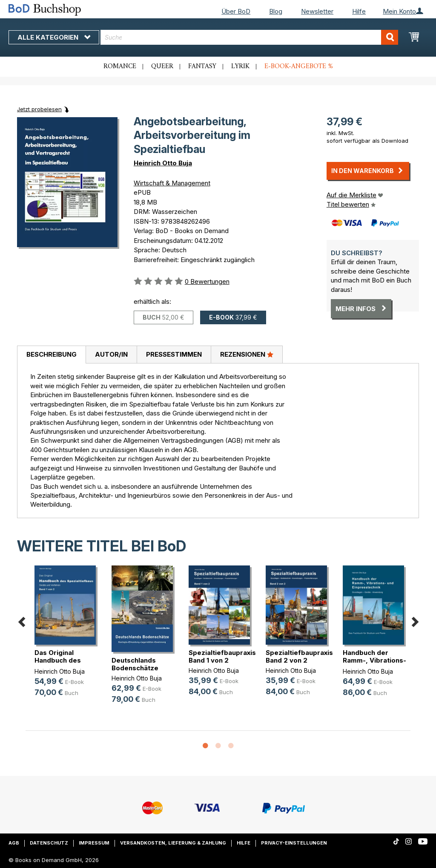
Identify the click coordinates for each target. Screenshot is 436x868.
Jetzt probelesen (39, 109)
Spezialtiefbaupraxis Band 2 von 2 (299, 656)
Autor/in (111, 354)
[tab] (51, 355)
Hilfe (359, 11)
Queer (162, 66)
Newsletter (317, 11)
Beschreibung (52, 354)
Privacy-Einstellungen (294, 843)
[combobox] (249, 37)
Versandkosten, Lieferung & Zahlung (173, 843)
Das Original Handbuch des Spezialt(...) (58, 660)
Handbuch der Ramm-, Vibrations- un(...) (374, 660)
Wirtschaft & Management (172, 183)
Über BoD (236, 11)
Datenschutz (49, 843)
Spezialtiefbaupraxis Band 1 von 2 (222, 656)
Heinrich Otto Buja (163, 163)
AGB (14, 843)
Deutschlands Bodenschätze (135, 664)
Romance (120, 66)
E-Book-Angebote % (299, 66)
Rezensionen (247, 354)
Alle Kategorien (54, 37)
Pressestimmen (174, 354)
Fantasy (202, 66)
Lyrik (240, 66)
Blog (276, 11)
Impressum (94, 843)
